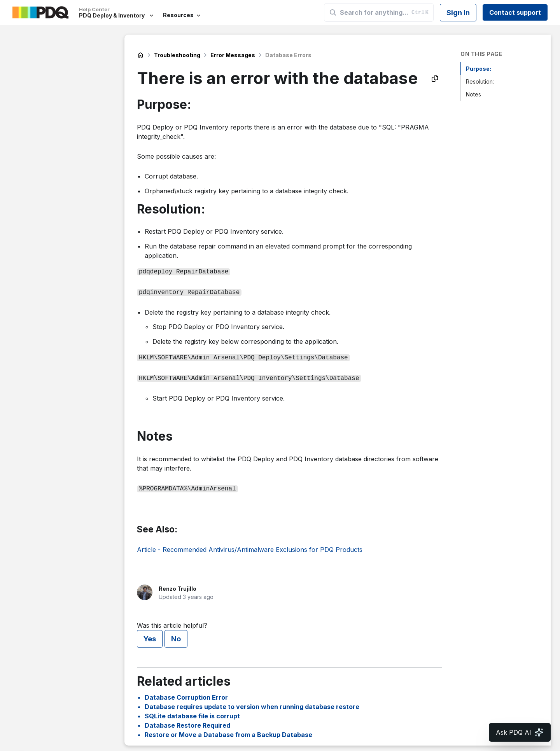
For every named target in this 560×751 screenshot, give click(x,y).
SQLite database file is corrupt (192, 712)
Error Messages (233, 55)
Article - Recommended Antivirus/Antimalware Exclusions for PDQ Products (250, 546)
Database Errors (288, 55)
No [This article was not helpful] (176, 635)
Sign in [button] (458, 13)
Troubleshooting (177, 55)
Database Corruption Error (186, 693)
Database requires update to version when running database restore (252, 703)
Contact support (515, 12)
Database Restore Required (187, 721)
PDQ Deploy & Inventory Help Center (140, 55)
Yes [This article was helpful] (150, 635)
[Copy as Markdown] (435, 79)
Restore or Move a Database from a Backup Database (228, 731)
